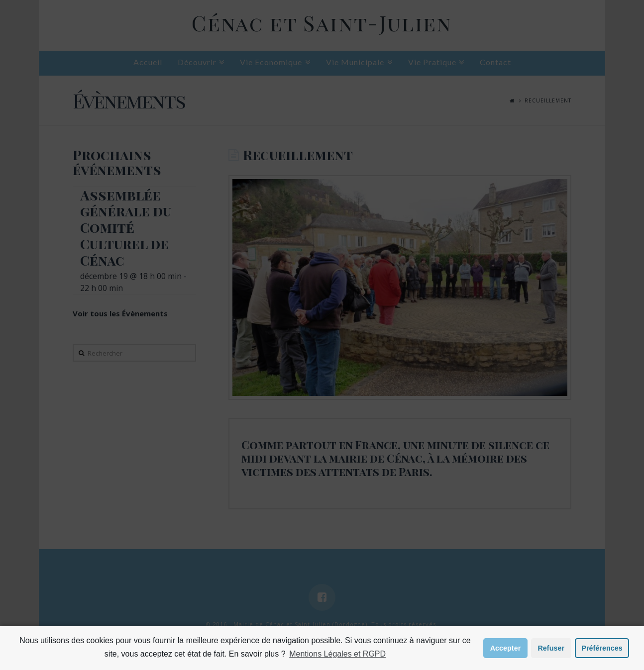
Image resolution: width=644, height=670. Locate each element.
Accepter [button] (506, 648)
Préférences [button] (602, 648)
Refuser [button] (551, 648)
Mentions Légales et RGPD (337, 654)
